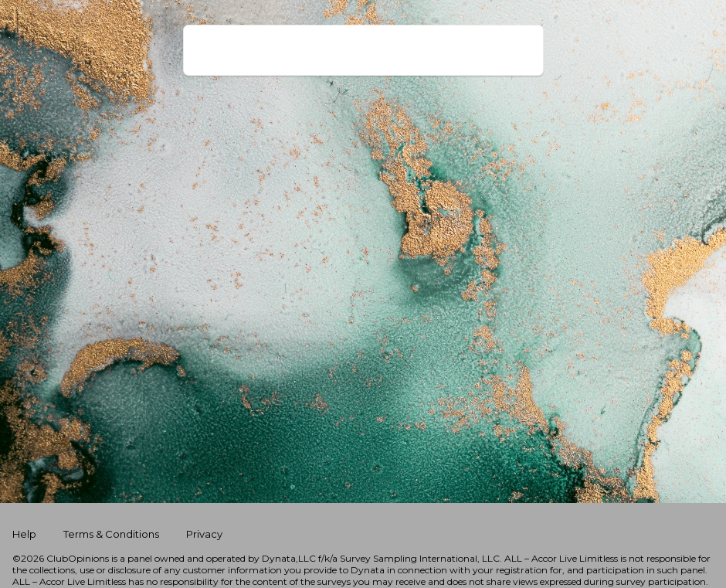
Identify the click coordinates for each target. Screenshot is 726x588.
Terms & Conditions (112, 534)
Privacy (204, 534)
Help (25, 534)
